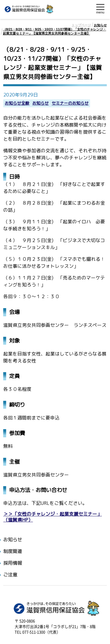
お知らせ (100, 25)
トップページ (81, 25)
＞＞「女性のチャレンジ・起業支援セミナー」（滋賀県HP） (53, 517)
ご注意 (10, 575)
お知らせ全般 (17, 103)
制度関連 (13, 551)
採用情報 (13, 563)
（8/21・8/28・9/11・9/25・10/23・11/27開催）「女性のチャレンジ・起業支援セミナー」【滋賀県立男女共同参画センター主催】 (55, 31)
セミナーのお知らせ (70, 103)
